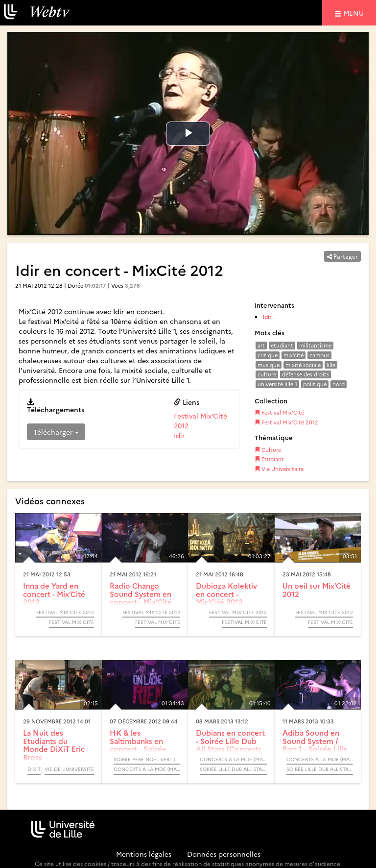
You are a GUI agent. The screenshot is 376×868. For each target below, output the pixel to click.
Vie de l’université (69, 769)
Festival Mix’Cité (279, 412)
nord (339, 384)
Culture (268, 450)
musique (269, 365)
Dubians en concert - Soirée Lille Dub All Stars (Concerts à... (230, 745)
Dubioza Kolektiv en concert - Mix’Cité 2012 (226, 594)
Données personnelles (224, 854)
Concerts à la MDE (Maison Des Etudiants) (147, 769)
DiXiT (34, 769)
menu (355, 12)
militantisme (315, 345)
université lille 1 (277, 384)
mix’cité (294, 355)
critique (268, 355)
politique (315, 384)
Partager (342, 256)
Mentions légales (144, 854)
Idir (179, 435)
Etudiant (269, 459)
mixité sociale (303, 365)
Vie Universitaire (279, 469)
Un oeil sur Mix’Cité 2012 (317, 590)
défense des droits (305, 374)
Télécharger (56, 432)
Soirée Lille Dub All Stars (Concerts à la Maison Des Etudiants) (233, 769)
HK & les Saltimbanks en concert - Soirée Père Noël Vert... (139, 745)
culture (267, 374)
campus (319, 355)
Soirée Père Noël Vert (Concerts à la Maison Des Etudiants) (147, 759)
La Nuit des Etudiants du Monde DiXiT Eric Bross (54, 745)
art (261, 345)
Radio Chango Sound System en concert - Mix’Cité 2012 (141, 598)
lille (331, 365)
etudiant (282, 345)
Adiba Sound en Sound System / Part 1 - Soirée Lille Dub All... (315, 745)
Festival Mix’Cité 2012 (286, 422)
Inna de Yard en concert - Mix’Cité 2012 (54, 594)
